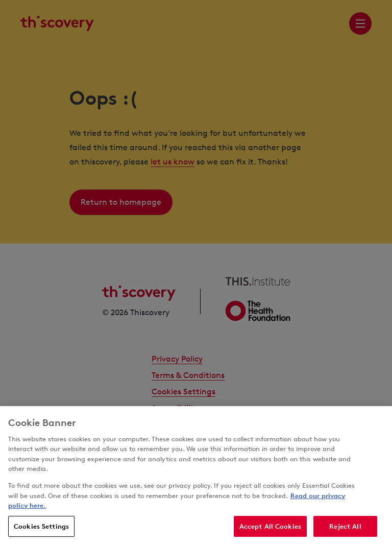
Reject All (345, 530)
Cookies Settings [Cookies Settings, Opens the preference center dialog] (41, 530)
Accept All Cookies (270, 530)
